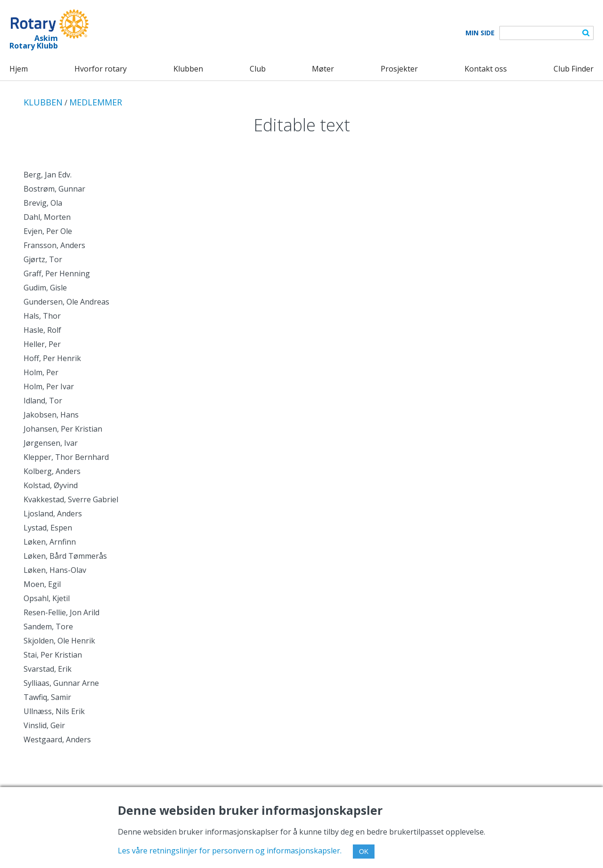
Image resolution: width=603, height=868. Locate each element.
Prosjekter (399, 69)
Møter (323, 69)
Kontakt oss (486, 69)
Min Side (480, 33)
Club (258, 69)
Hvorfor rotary (101, 69)
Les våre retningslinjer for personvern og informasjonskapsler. (230, 851)
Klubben (188, 69)
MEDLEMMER (96, 102)
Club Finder (574, 69)
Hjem (19, 69)
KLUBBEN (43, 102)
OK (364, 852)
